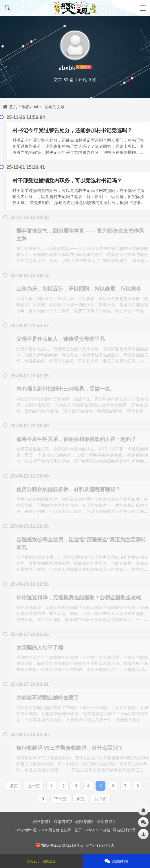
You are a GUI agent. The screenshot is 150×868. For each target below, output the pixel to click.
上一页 (34, 784)
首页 (13, 107)
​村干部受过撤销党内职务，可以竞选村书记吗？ (67, 180)
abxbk (36, 107)
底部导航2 (63, 821)
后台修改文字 (60, 830)
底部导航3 (84, 821)
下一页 (60, 797)
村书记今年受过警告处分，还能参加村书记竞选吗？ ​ (73, 130)
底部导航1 (41, 821)
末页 (80, 797)
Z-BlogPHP (93, 830)
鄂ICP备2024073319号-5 (59, 845)
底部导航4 (106, 821)
